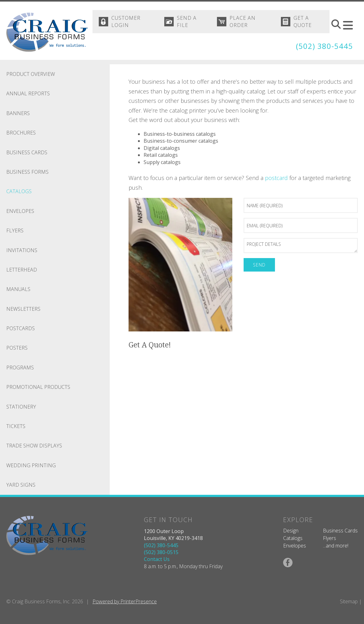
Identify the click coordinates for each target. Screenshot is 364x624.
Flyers (15, 230)
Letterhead (22, 270)
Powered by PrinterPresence (125, 601)
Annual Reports (28, 93)
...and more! (336, 546)
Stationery (21, 407)
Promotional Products (38, 387)
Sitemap (349, 601)
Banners (18, 113)
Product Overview (31, 74)
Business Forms (27, 172)
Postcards (21, 328)
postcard (276, 178)
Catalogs (19, 191)
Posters (17, 348)
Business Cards (27, 152)
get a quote (303, 22)
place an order (243, 22)
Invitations (22, 250)
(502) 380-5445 (324, 46)
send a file (187, 22)
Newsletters (23, 309)
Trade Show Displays (34, 446)
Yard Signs (21, 485)
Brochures (21, 133)
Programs (20, 368)
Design (291, 531)
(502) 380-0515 (161, 552)
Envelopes (20, 211)
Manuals (18, 289)
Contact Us (157, 559)
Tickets (16, 426)
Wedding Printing (31, 465)
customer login (126, 22)
